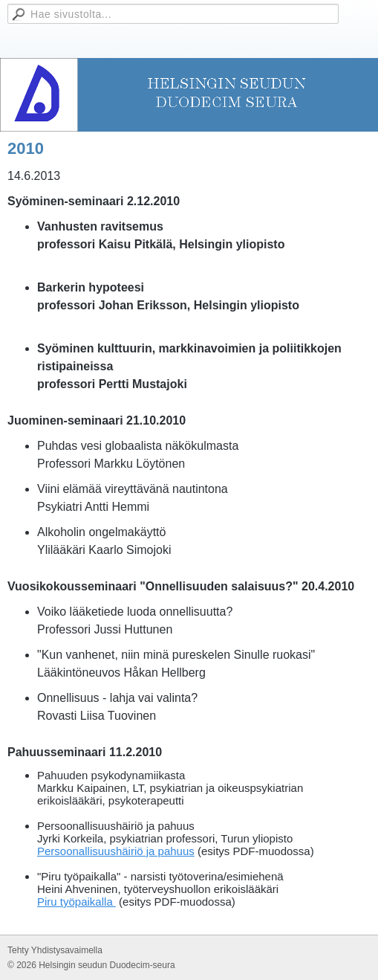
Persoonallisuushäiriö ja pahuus (116, 851)
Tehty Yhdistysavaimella (55, 950)
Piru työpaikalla (76, 902)
